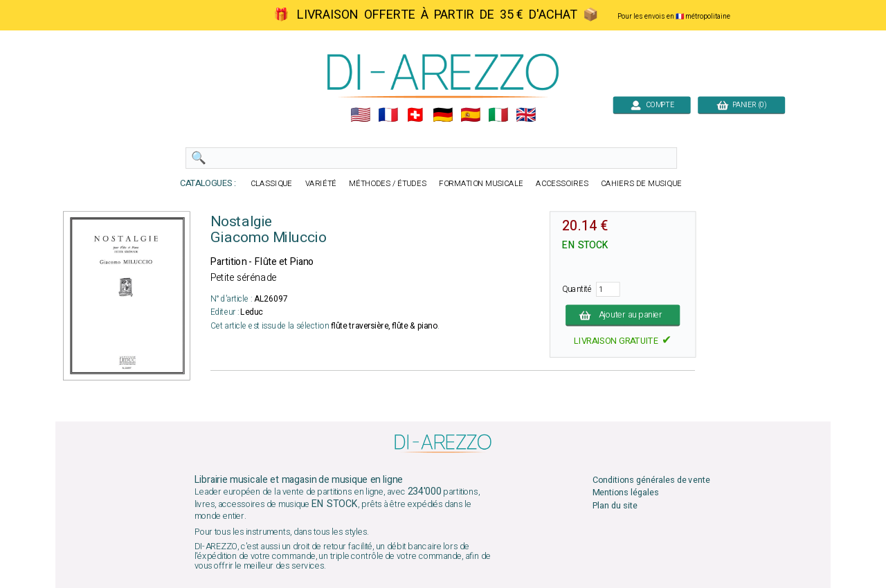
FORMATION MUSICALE (481, 184)
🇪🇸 (470, 115)
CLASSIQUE (271, 184)
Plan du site (615, 505)
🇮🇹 (498, 115)
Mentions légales (626, 493)
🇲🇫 (388, 115)
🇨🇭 (415, 115)
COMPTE (652, 105)
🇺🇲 (360, 115)
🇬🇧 (526, 115)
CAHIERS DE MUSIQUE (641, 184)
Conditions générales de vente (651, 480)
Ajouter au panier (623, 315)
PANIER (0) (741, 105)
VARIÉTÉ (321, 184)
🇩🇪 (443, 115)
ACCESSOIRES (562, 184)
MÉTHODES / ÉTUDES (388, 184)
